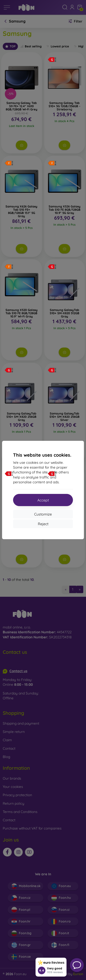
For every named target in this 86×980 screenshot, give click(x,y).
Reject (43, 524)
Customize (43, 514)
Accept (43, 500)
